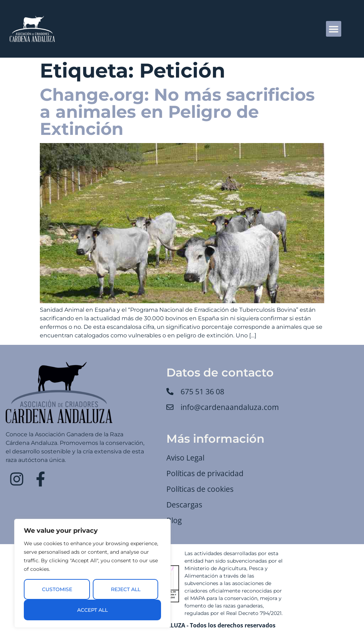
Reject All (126, 589)
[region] (92, 573)
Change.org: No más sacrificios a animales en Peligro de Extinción (177, 112)
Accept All (92, 610)
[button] (334, 29)
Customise (57, 589)
